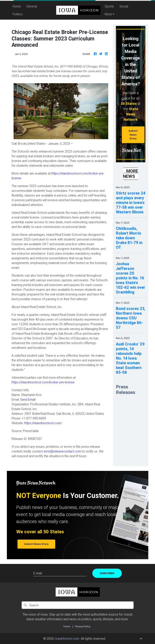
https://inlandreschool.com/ (43, 423)
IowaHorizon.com (67, 639)
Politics (18, 14)
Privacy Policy (83, 626)
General (32, 6)
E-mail (38, 573)
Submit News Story (133, 135)
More (108, 14)
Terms (67, 626)
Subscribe (107, 573)
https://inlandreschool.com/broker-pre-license (43, 382)
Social (124, 6)
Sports (109, 6)
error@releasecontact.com (62, 451)
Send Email (28, 399)
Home (17, 6)
